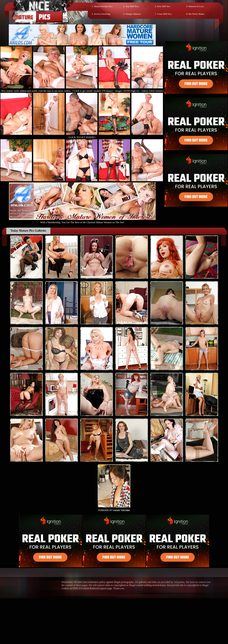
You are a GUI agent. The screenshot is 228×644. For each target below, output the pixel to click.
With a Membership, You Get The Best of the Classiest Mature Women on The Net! (82, 221)
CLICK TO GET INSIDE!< (82, 137)
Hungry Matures (133, 14)
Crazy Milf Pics (164, 14)
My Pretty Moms (196, 14)
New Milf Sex (164, 6)
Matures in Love (196, 6)
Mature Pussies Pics (103, 6)
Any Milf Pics (132, 6)
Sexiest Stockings (102, 14)
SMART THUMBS (121, 510)
